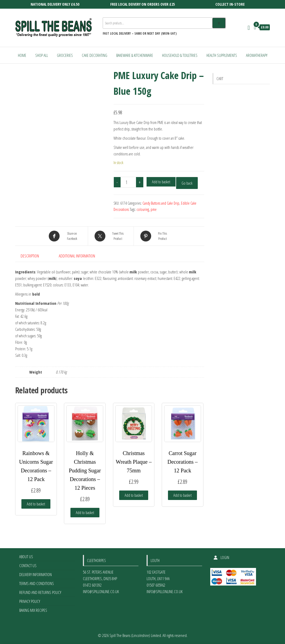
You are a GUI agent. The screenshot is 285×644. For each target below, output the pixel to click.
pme (154, 209)
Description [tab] (30, 256)
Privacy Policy (30, 601)
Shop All (42, 55)
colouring (143, 209)
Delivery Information (35, 574)
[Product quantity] (128, 182)
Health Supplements (222, 55)
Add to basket (161, 182)
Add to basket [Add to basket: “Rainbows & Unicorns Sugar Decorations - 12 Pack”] (36, 504)
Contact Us (28, 565)
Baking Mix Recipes (33, 610)
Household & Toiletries (180, 55)
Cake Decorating (95, 55)
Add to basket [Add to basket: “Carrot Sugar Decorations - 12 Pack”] (182, 495)
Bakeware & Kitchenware (135, 55)
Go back (187, 183)
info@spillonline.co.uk (101, 591)
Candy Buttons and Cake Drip (161, 203)
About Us (26, 557)
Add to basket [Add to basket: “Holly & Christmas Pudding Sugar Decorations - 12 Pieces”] (85, 512)
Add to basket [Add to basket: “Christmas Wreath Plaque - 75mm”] (134, 495)
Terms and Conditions (37, 583)
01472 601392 (92, 585)
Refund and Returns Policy (40, 592)
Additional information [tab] (77, 256)
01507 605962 (156, 585)
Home (22, 55)
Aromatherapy (257, 55)
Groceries (65, 55)
